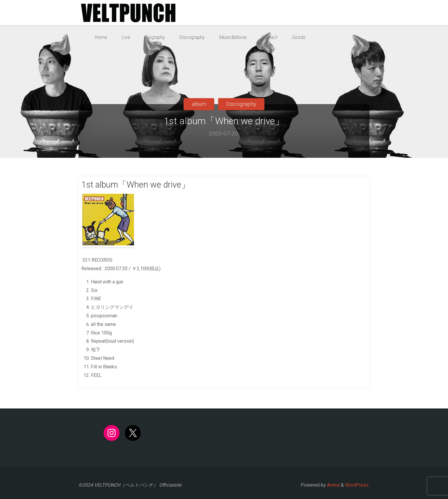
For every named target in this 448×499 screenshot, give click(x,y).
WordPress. (357, 485)
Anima (333, 485)
